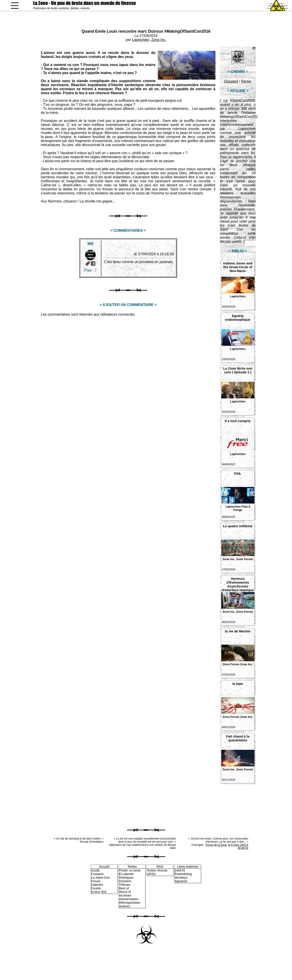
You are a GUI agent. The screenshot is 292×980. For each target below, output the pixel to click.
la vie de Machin (238, 631)
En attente (126, 874)
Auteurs (124, 906)
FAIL (238, 473)
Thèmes (125, 885)
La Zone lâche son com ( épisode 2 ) (238, 370)
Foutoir (96, 888)
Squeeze (181, 881)
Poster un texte (130, 870)
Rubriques (126, 878)
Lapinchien (141, 40)
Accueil (104, 867)
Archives (125, 895)
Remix (246, 81)
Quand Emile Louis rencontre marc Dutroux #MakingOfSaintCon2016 (146, 31)
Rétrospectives (129, 903)
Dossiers (231, 81)
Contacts (97, 874)
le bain (238, 684)
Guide (95, 870)
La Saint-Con (100, 878)
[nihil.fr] (180, 870)
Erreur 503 (99, 892)
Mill (91, 243)
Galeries (97, 885)
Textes (132, 867)
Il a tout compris (238, 421)
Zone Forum (244, 559)
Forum (96, 881)
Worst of (125, 892)
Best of (124, 888)
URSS (151, 874)
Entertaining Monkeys (183, 876)
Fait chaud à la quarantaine (238, 738)
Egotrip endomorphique (238, 318)
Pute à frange (242, 508)
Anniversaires (129, 899)
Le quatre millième (238, 526)
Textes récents (157, 870)
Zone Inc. (159, 40)
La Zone (84, 3)
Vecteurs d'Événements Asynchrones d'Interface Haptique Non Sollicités (238, 584)
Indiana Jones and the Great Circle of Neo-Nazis (238, 267)
